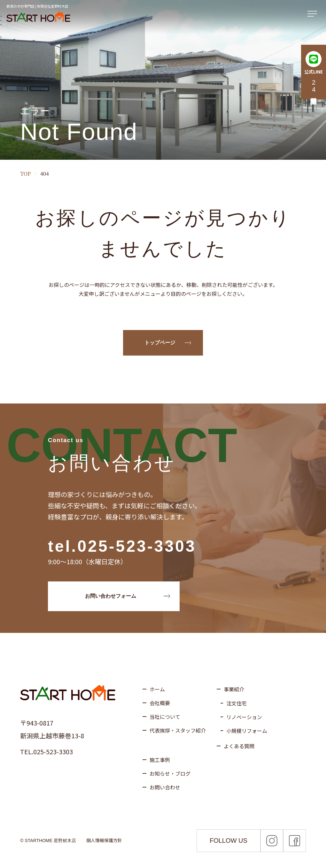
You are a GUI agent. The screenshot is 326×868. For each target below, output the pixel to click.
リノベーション (244, 717)
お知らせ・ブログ (170, 773)
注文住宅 (237, 703)
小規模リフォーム (247, 731)
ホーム (157, 689)
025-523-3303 (137, 546)
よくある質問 (239, 746)
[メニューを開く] (314, 14)
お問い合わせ (165, 787)
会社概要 (160, 703)
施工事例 (160, 760)
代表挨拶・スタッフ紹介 (178, 730)
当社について (165, 717)
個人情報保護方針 (104, 840)
